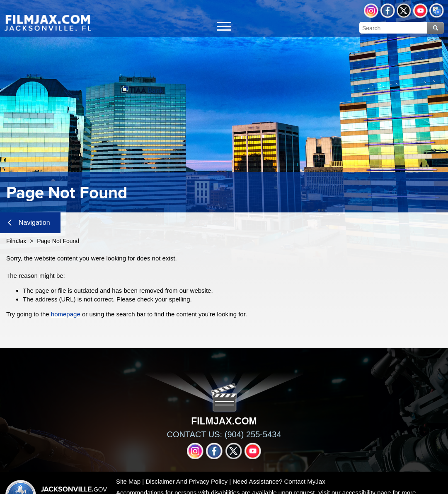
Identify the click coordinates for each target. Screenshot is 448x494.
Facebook (388, 11)
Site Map (128, 481)
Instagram (371, 11)
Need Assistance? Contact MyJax (279, 481)
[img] (48, 22)
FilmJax (16, 241)
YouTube (420, 11)
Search (436, 28)
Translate (437, 11)
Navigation (29, 223)
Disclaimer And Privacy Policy (186, 481)
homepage (66, 314)
